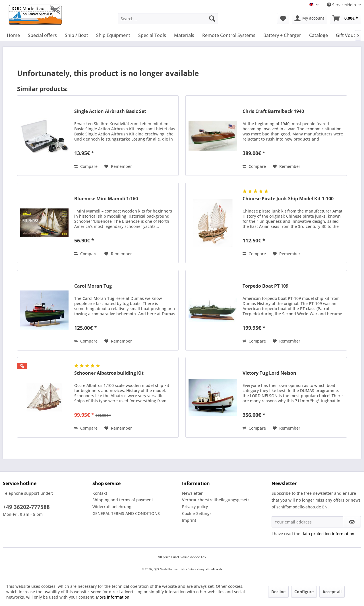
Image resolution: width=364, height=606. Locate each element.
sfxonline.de (214, 569)
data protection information (328, 534)
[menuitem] (168, 18)
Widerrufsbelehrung (112, 507)
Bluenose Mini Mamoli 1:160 (106, 199)
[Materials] (184, 35)
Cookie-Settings (197, 513)
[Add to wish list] (118, 166)
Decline (278, 592)
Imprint (189, 520)
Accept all (332, 592)
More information (113, 597)
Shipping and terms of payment (123, 500)
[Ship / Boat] (76, 35)
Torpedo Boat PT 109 (265, 286)
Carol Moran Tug (93, 286)
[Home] (13, 35)
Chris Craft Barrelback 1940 (273, 111)
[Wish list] (283, 18)
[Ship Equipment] (113, 35)
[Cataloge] (318, 35)
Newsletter (192, 493)
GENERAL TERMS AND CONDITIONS (126, 513)
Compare (86, 166)
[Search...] (168, 18)
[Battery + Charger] (282, 35)
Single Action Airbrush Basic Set (110, 111)
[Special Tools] (152, 35)
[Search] (212, 18)
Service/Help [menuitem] (342, 5)
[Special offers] (42, 35)
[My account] (310, 18)
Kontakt (100, 493)
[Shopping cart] (346, 18)
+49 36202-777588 (26, 507)
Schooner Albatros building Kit (109, 373)
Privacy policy (195, 507)
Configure (304, 592)
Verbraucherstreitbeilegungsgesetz (216, 500)
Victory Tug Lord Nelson (269, 373)
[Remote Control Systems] (229, 35)
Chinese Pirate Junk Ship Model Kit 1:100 (288, 199)
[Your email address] (307, 522)
